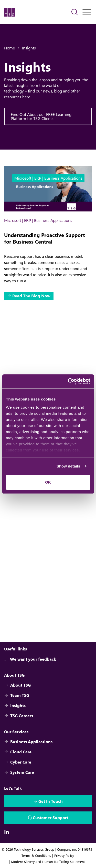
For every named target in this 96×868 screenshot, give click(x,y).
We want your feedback (30, 659)
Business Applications (28, 742)
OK (48, 482)
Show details (68, 466)
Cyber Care (18, 762)
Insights (29, 48)
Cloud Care (18, 752)
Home (9, 48)
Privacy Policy (64, 855)
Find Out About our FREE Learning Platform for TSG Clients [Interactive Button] (41, 116)
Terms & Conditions (36, 855)
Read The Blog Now (31, 296)
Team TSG (17, 695)
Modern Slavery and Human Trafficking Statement (48, 862)
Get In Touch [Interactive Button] (51, 801)
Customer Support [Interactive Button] (50, 817)
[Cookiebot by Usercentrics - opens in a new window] (68, 381)
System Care (19, 772)
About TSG (17, 685)
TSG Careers (19, 716)
